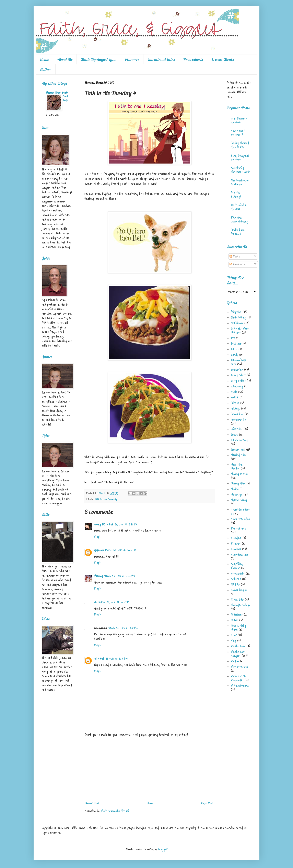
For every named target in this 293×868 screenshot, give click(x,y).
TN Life (235, 585)
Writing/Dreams (240, 686)
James (234, 435)
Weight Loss (238, 646)
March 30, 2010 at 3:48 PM (122, 524)
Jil (95, 659)
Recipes (236, 544)
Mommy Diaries (240, 474)
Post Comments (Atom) (115, 811)
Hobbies (235, 403)
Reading (236, 538)
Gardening (237, 386)
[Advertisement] (150, 769)
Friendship (237, 370)
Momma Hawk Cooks (57, 93)
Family (235, 355)
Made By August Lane (98, 59)
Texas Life (237, 600)
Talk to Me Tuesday (106, 499)
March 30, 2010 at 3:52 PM (121, 550)
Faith (234, 349)
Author (46, 69)
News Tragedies (240, 519)
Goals (234, 392)
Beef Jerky (66, 98)
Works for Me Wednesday (239, 678)
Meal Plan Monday (237, 467)
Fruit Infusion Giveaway (239, 207)
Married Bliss (239, 455)
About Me (65, 59)
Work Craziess (239, 667)
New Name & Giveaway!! (238, 133)
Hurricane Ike (238, 420)
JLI (96, 602)
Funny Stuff (238, 375)
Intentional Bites (161, 59)
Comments (237, 264)
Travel (235, 620)
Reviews (236, 549)
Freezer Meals (222, 59)
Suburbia (236, 579)
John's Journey (239, 440)
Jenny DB (100, 524)
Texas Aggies (239, 590)
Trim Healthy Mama (238, 628)
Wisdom (235, 661)
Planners (132, 59)
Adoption (236, 312)
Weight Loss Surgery (238, 654)
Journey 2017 (238, 450)
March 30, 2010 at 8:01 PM (123, 628)
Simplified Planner (237, 566)
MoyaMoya (237, 495)
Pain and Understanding (240, 219)
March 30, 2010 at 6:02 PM (114, 602)
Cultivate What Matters (240, 331)
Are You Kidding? (236, 195)
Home (44, 59)
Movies (235, 489)
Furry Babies (238, 381)
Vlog (233, 641)
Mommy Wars (238, 483)
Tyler (234, 635)
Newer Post (92, 803)
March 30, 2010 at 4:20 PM (119, 576)
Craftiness (237, 323)
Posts (235, 257)
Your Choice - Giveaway (239, 120)
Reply (98, 537)
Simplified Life (240, 555)
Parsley (98, 576)
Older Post (207, 803)
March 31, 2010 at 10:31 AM (113, 659)
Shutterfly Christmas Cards (241, 170)
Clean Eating (239, 317)
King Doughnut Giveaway (240, 158)
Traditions (237, 615)
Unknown (99, 550)
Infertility (237, 429)
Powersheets (193, 59)
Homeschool (237, 414)
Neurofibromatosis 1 (241, 511)
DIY (233, 338)
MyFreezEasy (239, 500)
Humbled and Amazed (238, 232)
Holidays (235, 409)
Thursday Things (241, 605)
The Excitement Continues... (240, 182)
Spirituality (238, 574)
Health (235, 397)
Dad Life (236, 344)
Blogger (163, 849)
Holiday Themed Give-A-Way (240, 145)
